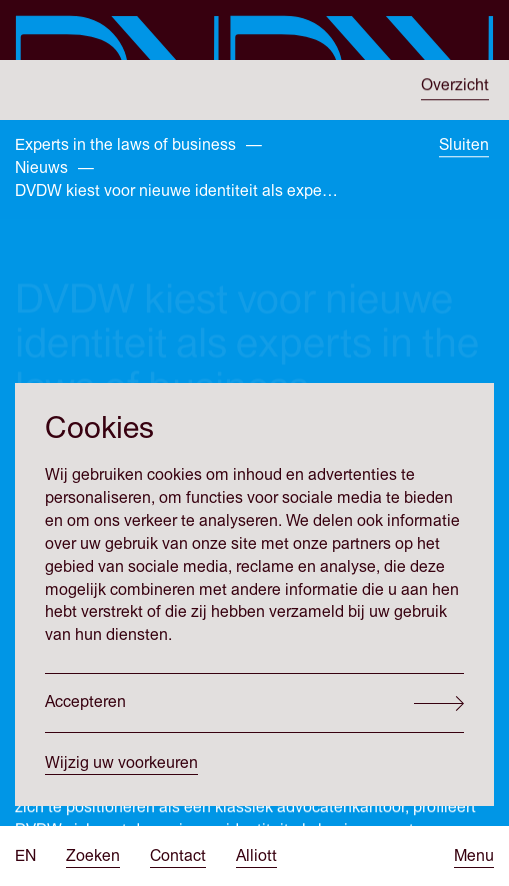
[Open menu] (474, 857)
